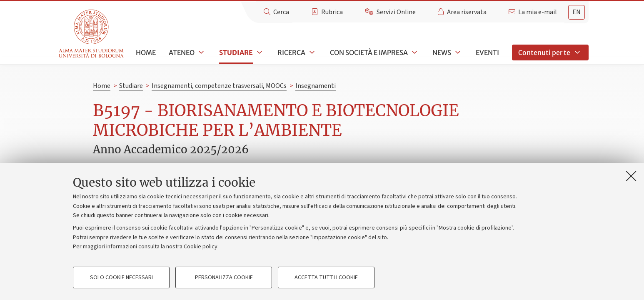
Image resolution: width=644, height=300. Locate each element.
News (442, 52)
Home (146, 52)
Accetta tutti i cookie (326, 277)
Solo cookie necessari (121, 277)
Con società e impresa (369, 52)
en (577, 12)
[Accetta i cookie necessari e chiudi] (631, 176)
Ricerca (291, 52)
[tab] (577, 12)
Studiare (236, 52)
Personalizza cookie (224, 277)
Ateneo (182, 52)
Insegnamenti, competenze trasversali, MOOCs (219, 86)
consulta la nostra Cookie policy (178, 247)
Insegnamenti (316, 86)
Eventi (487, 52)
